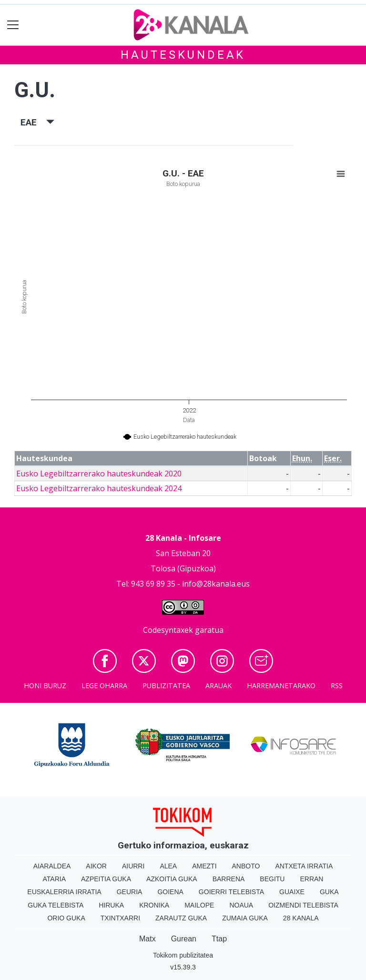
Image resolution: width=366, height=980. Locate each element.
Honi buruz (45, 686)
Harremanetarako (281, 686)
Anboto (246, 866)
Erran (311, 879)
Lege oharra (104, 686)
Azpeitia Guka (106, 879)
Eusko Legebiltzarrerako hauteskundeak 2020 (99, 474)
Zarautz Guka (181, 918)
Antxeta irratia (304, 866)
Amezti (204, 866)
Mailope (199, 905)
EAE (37, 122)
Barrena (229, 879)
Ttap (219, 939)
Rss (337, 686)
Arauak (219, 686)
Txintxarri (120, 918)
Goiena (170, 892)
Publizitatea (166, 686)
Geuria (130, 892)
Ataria (55, 879)
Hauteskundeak (183, 55)
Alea (168, 866)
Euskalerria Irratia (64, 892)
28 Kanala (301, 918)
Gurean (184, 939)
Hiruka (111, 905)
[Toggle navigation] (13, 25)
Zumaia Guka (245, 918)
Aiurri (133, 866)
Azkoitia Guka (172, 879)
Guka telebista (56, 905)
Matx (147, 939)
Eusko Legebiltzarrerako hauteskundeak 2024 (99, 488)
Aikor (96, 866)
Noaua (241, 905)
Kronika (154, 905)
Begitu (272, 879)
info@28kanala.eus (216, 584)
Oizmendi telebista (303, 905)
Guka (329, 892)
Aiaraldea (52, 866)
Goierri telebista (231, 892)
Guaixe (292, 892)
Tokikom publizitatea (183, 955)
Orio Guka (66, 918)
